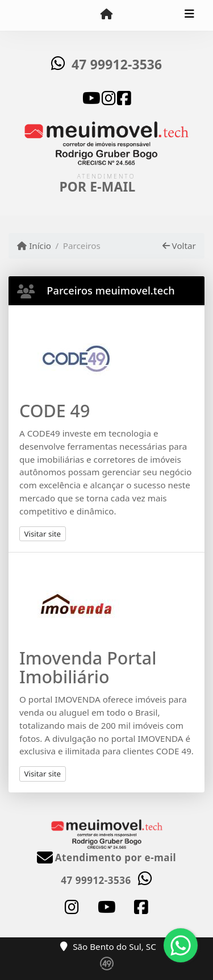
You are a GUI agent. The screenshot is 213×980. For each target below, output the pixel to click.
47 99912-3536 (117, 65)
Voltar (179, 246)
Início (34, 246)
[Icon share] (91, 97)
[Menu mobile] (106, 15)
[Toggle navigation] (189, 15)
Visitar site (43, 534)
